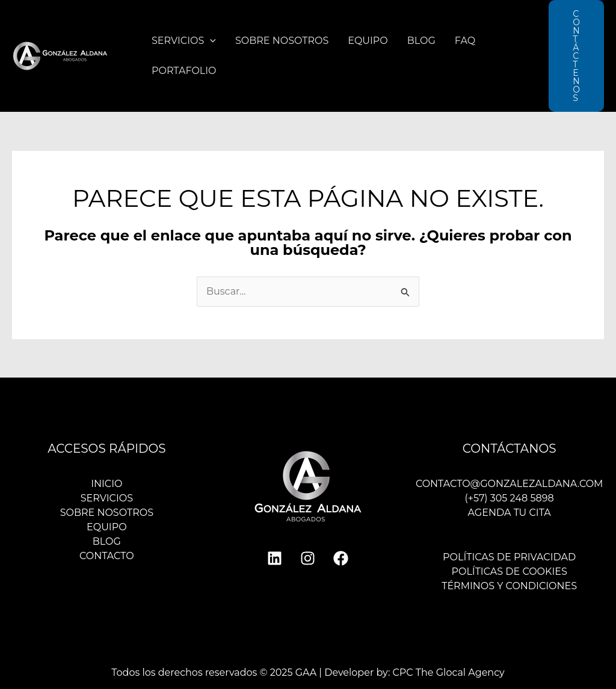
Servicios (184, 41)
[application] (210, 41)
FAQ (465, 41)
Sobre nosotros (282, 41)
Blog (421, 41)
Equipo (368, 41)
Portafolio (184, 71)
